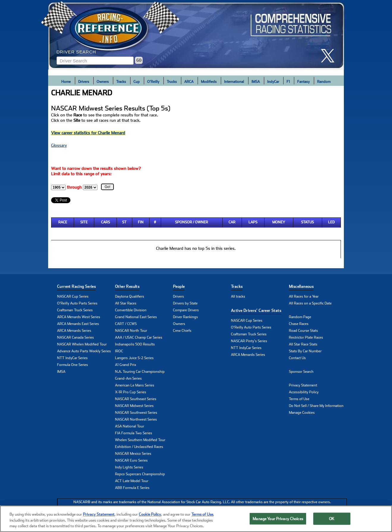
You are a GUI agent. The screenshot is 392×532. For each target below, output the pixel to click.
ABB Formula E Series (132, 488)
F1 (288, 82)
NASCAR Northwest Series (136, 419)
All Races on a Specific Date (310, 303)
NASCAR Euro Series (131, 460)
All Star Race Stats (303, 344)
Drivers (84, 82)
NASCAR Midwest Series (134, 406)
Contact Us (297, 358)
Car (232, 222)
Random (324, 82)
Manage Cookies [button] (302, 413)
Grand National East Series (136, 317)
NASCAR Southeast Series (136, 399)
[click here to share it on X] (330, 56)
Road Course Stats (303, 331)
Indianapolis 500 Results (135, 344)
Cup (137, 82)
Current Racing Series (76, 286)
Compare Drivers (186, 310)
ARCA (189, 82)
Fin (141, 222)
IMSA (256, 82)
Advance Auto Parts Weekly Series (84, 351)
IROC (119, 351)
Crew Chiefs (182, 331)
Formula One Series (73, 365)
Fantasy (303, 82)
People (179, 286)
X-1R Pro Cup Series (131, 392)
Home (66, 82)
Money (279, 222)
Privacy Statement (303, 385)
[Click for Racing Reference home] (196, 35)
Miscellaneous (301, 286)
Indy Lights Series (129, 467)
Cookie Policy (150, 516)
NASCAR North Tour (131, 331)
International (234, 82)
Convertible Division (131, 310)
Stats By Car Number (305, 351)
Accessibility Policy (304, 392)
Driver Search (76, 52)
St (124, 222)
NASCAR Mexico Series (133, 454)
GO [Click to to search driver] (139, 60)
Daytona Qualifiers (130, 296)
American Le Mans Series (135, 385)
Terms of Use (299, 399)
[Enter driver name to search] (95, 61)
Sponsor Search (301, 372)
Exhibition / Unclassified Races (139, 447)
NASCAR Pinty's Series (249, 341)
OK (332, 521)
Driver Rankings (185, 317)
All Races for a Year (304, 296)
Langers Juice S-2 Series (134, 358)
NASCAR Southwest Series (136, 413)
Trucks (172, 82)
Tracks (121, 82)
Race (63, 222)
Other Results (127, 286)
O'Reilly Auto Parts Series (77, 303)
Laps (253, 222)
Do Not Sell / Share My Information (316, 406)
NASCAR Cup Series (73, 296)
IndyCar (273, 82)
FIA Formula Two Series (134, 433)
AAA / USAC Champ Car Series (139, 337)
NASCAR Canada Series (75, 337)
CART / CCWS (126, 324)
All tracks (238, 296)
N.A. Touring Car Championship (140, 372)
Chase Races (299, 324)
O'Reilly (153, 82)
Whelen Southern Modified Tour (140, 440)
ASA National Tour (130, 426)
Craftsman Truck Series (75, 310)
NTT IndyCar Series (72, 358)
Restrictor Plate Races (306, 337)
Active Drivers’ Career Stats (256, 311)
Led (331, 222)
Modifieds (209, 82)
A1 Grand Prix (126, 365)
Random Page (300, 317)
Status (307, 222)
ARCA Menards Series (74, 331)
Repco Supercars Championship (140, 474)
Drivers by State (185, 303)
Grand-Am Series (128, 378)
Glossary (59, 145)
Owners (103, 82)
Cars (106, 222)
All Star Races (126, 303)
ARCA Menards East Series (78, 324)
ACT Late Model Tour (132, 481)
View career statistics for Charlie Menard (88, 133)
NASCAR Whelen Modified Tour (82, 344)
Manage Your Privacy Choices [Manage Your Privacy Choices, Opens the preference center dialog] (278, 521)
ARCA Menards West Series (79, 317)
